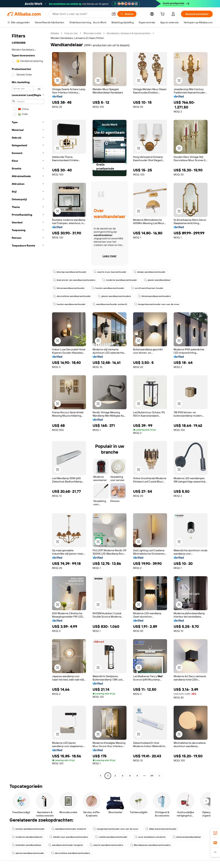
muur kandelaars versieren (150, 837)
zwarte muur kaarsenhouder (110, 272)
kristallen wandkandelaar (27, 845)
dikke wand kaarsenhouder (161, 829)
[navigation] (28, 405)
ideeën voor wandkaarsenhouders (69, 837)
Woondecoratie (92, 33)
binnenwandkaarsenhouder (69, 288)
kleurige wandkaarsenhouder (70, 272)
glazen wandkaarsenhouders (114, 296)
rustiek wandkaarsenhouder (111, 837)
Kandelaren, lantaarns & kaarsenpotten (129, 33)
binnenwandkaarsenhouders (154, 296)
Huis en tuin (71, 33)
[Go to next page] (159, 776)
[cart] (163, 14)
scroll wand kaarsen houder (147, 288)
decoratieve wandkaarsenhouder (72, 296)
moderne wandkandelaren (27, 837)
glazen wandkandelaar (157, 280)
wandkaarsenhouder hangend (66, 845)
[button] (114, 14)
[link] (215, 833)
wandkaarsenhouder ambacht (110, 304)
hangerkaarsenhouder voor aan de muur (157, 304)
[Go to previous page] (100, 776)
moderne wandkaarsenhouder (120, 280)
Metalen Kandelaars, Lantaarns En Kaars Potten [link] (77, 38)
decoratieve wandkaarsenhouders (71, 853)
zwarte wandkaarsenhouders (106, 845)
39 (152, 776)
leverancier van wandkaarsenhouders (74, 280)
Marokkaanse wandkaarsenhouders (150, 845)
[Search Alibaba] (80, 14)
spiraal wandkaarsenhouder (28, 853)
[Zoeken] (127, 14)
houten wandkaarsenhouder (108, 288)
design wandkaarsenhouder (150, 272)
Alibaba (55, 33)
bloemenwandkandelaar (187, 837)
